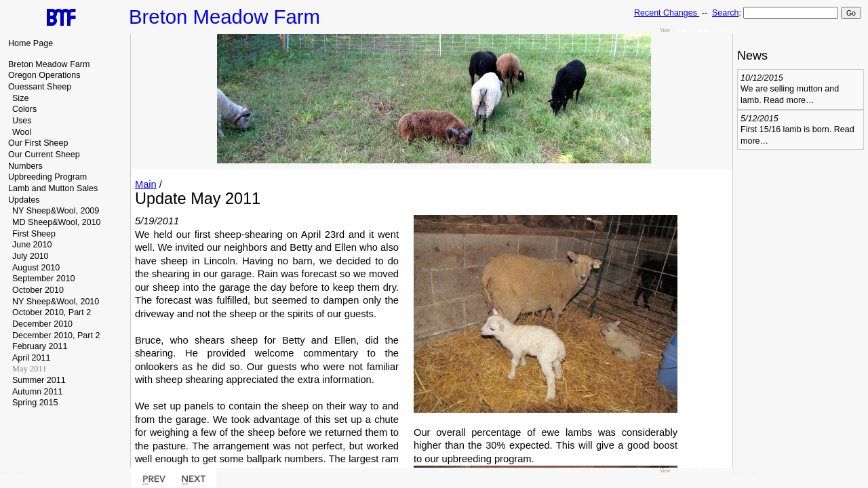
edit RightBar (745, 473)
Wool (22, 132)
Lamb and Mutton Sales (53, 188)
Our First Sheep (38, 143)
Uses (22, 121)
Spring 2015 (35, 403)
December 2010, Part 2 (56, 335)
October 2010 (38, 290)
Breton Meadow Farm (49, 64)
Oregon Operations (44, 75)
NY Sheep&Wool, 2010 (56, 302)
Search (725, 13)
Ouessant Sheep (40, 87)
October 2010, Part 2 (52, 312)
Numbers (25, 166)
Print (724, 30)
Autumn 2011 (37, 392)
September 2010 (44, 279)
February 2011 (40, 346)
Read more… (789, 100)
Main (146, 184)
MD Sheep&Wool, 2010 (57, 222)
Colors (24, 109)
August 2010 (36, 268)
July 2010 (31, 256)
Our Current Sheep (44, 155)
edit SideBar (12, 473)
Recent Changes (667, 13)
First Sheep (34, 234)
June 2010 (32, 245)
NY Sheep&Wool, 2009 (56, 211)
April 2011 (31, 358)
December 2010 (42, 324)
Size (20, 98)
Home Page (31, 43)
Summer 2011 (39, 380)
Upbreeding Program (47, 177)
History (703, 30)
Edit (683, 30)
